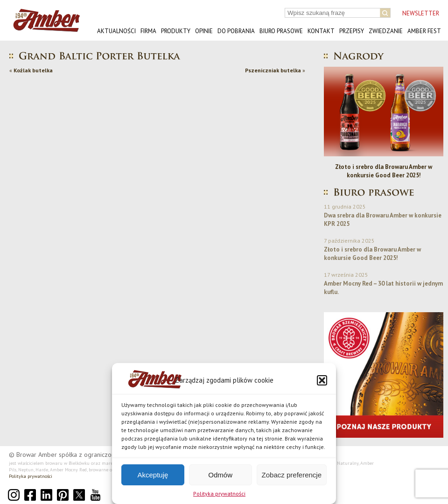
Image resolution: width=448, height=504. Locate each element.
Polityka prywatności (219, 493)
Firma (148, 31)
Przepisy (352, 31)
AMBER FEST (424, 31)
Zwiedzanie (386, 31)
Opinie (204, 31)
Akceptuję (153, 475)
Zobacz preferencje (292, 475)
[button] (322, 380)
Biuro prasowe (281, 31)
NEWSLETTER (421, 13)
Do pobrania (236, 31)
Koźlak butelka (33, 70)
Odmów (220, 475)
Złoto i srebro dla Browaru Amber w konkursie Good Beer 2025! (384, 171)
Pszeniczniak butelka (273, 70)
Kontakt (321, 31)
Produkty (176, 31)
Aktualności (116, 31)
